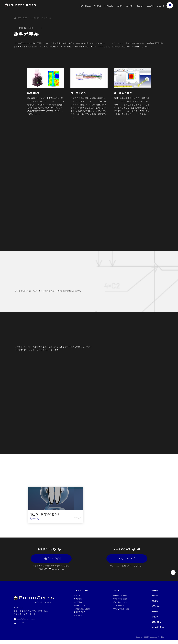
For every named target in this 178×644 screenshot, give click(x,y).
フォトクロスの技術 (83, 593)
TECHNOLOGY (78, 6)
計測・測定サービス (120, 605)
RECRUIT (137, 6)
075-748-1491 (56, 560)
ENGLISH (159, 6)
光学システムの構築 (120, 602)
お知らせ (153, 620)
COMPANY (125, 6)
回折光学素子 (80, 605)
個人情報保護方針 (156, 631)
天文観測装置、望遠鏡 (84, 612)
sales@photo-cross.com (27, 622)
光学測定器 (79, 619)
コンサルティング (119, 609)
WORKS (114, 6)
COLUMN (148, 6)
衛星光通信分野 (81, 616)
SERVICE (91, 6)
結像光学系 (79, 598)
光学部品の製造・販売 (121, 612)
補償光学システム (82, 609)
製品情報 (153, 593)
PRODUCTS (103, 6)
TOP (15, 18)
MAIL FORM (122, 560)
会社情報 (153, 604)
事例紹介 (153, 598)
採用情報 (153, 615)
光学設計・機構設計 (120, 598)
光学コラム (154, 609)
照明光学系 (79, 602)
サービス (115, 593)
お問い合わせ (155, 626)
